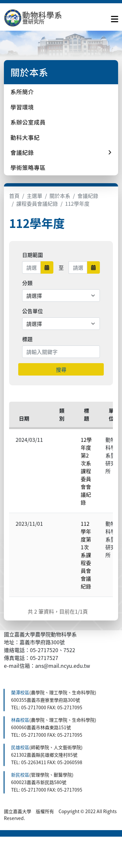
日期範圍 (33, 255)
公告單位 (33, 311)
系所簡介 (22, 92)
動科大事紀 (25, 137)
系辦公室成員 (28, 122)
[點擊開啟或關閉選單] (115, 18)
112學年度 (77, 203)
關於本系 (60, 196)
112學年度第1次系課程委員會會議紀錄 (86, 555)
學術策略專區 (28, 167)
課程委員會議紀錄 (37, 203)
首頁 (14, 196)
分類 (27, 283)
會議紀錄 (88, 196)
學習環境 (22, 107)
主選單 (34, 196)
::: (6, 685)
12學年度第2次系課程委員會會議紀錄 (86, 471)
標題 (27, 339)
